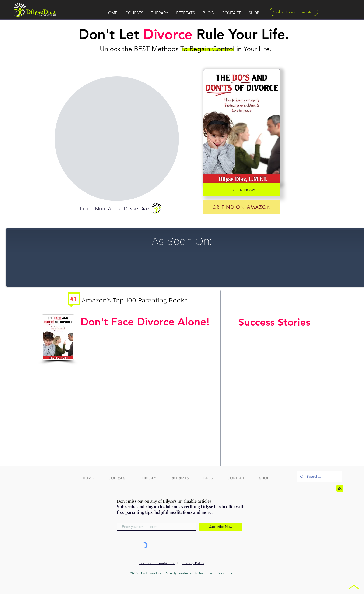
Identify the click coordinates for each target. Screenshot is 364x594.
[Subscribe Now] (221, 527)
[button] (134, 11)
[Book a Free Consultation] (294, 12)
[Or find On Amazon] (242, 207)
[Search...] (319, 477)
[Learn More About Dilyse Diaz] (115, 209)
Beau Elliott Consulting (215, 573)
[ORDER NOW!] (242, 190)
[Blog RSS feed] (340, 489)
